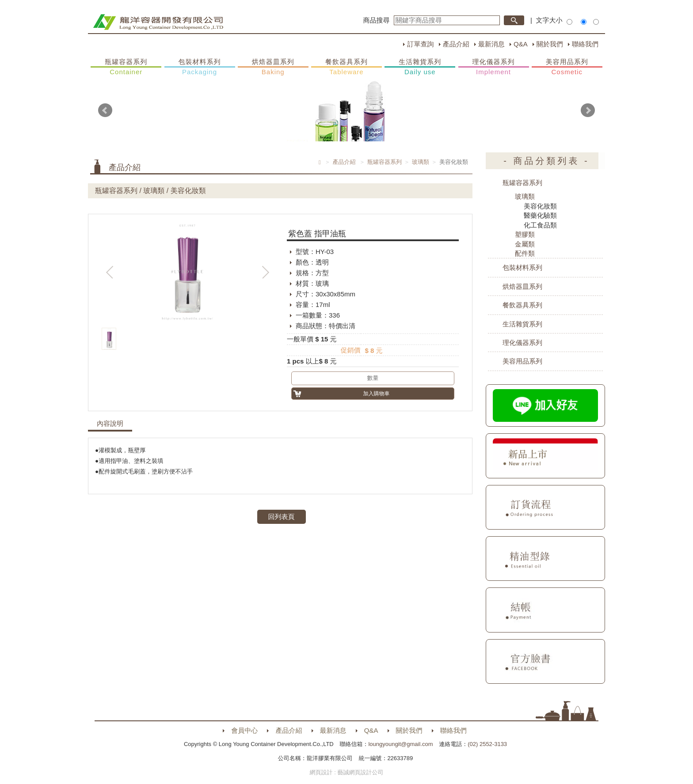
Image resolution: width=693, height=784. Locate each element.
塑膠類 (525, 234)
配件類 (525, 253)
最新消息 (491, 44)
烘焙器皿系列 (273, 67)
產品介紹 (456, 44)
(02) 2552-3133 (487, 744)
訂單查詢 (420, 44)
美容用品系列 (567, 67)
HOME (158, 22)
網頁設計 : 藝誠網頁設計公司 (347, 772)
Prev (105, 110)
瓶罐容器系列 (126, 67)
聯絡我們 (585, 44)
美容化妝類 (540, 206)
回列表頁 (282, 517)
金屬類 (525, 244)
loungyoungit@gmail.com (400, 744)
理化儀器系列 (494, 67)
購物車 (614, 171)
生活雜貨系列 (420, 67)
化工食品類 (540, 225)
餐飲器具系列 (346, 67)
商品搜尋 (377, 20)
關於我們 (550, 44)
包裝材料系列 (200, 67)
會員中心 (244, 730)
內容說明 (110, 424)
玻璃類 (421, 162)
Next (588, 110)
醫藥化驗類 (540, 215)
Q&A (521, 44)
